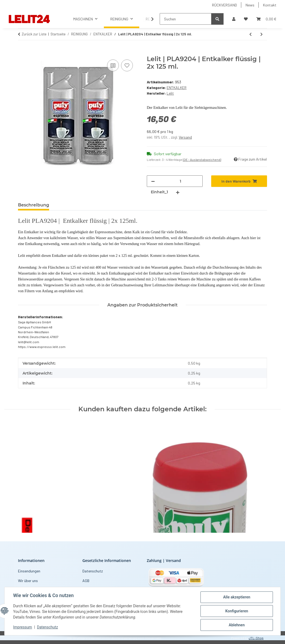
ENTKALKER (177, 88)
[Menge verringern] (153, 181)
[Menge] (180, 181)
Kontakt (270, 5)
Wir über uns (28, 581)
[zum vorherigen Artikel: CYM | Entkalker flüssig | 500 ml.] (251, 34)
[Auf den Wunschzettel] (127, 65)
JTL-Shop (256, 638)
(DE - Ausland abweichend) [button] (202, 160)
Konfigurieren (237, 611)
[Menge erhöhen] (178, 192)
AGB (86, 581)
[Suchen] (186, 19)
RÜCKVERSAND (224, 5)
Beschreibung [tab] (34, 205)
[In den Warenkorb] (22, 52)
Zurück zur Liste (34, 34)
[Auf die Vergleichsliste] (113, 65)
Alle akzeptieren (237, 597)
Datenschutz (48, 627)
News (250, 5)
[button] (234, 19)
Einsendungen (29, 571)
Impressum (23, 627)
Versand (185, 137)
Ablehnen (237, 625)
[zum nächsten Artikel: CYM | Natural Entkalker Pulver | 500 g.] (262, 34)
